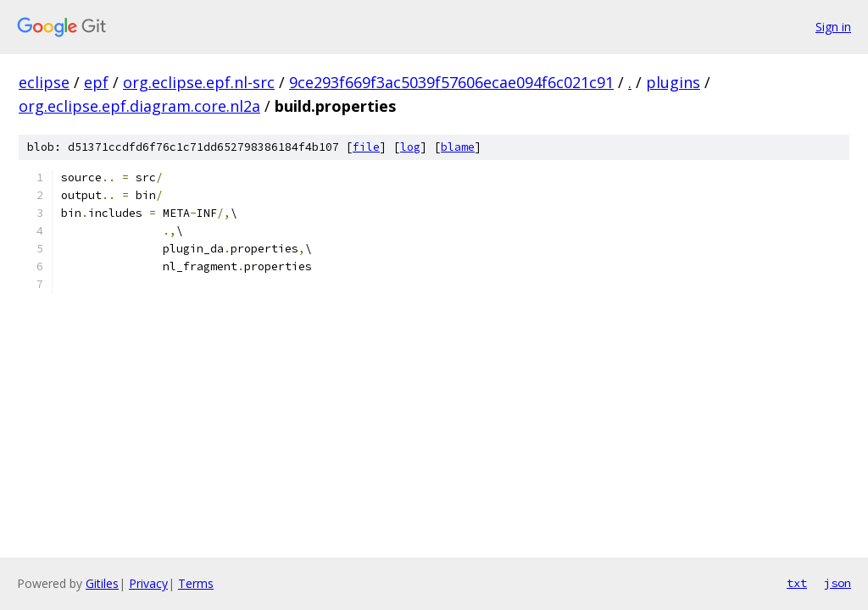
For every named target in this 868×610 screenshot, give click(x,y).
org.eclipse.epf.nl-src (199, 82)
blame (458, 147)
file (366, 147)
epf (96, 82)
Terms (196, 583)
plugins (673, 82)
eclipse (44, 82)
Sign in (833, 27)
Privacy (148, 583)
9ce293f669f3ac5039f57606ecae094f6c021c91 (451, 82)
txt (797, 583)
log (410, 147)
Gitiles (102, 583)
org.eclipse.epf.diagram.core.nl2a (139, 106)
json (837, 583)
